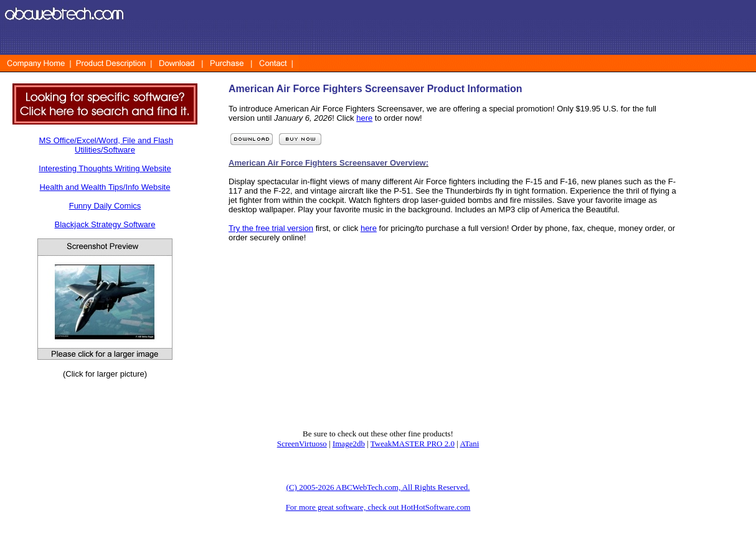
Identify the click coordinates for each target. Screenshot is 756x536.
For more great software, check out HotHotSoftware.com (378, 507)
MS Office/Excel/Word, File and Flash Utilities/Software (106, 145)
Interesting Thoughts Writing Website (105, 168)
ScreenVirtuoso (302, 444)
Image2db (349, 444)
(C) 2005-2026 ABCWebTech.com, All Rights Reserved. (378, 487)
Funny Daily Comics (105, 206)
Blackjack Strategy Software (105, 224)
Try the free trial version (271, 228)
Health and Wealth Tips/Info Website (105, 187)
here (364, 118)
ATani (469, 444)
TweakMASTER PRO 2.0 (413, 444)
